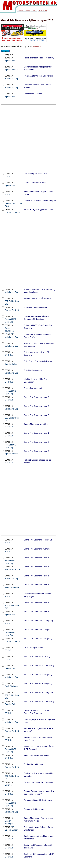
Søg (34, 11)
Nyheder (27, 11)
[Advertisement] (28, 137)
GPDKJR (37, 46)
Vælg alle (9, 54)
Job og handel (42, 11)
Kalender (21, 11)
